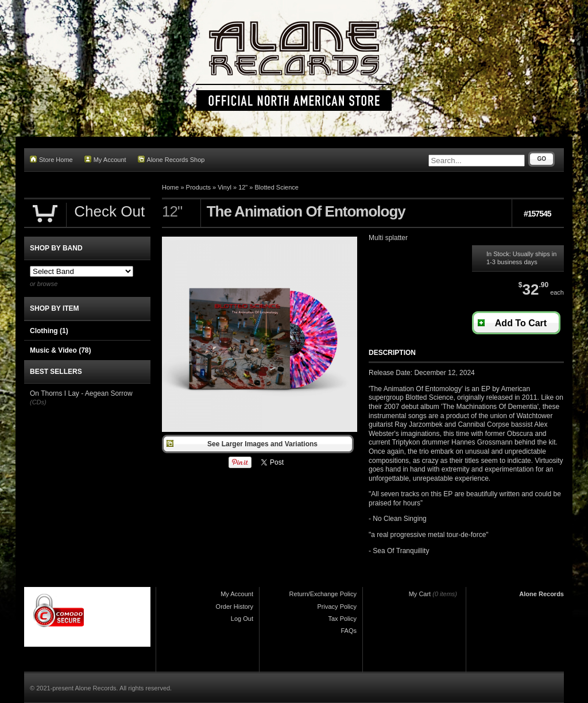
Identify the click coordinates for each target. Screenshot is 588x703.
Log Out (242, 619)
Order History (235, 607)
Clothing (49, 331)
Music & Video (60, 350)
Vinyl (225, 187)
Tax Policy (342, 619)
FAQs (349, 631)
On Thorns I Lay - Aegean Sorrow (81, 393)
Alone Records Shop (171, 159)
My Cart (420, 594)
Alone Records (541, 594)
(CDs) (38, 402)
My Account (105, 159)
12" (243, 187)
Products (198, 187)
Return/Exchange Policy (323, 594)
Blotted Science (277, 187)
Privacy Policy (337, 607)
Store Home (51, 159)
